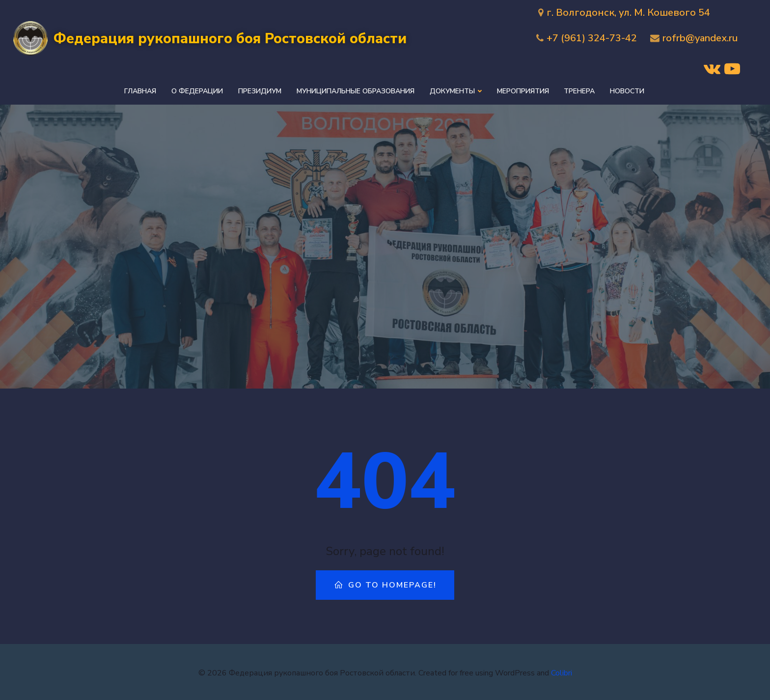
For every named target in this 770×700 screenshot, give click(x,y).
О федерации (199, 90)
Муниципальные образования (357, 90)
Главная (143, 90)
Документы (456, 90)
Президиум (261, 90)
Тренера (579, 90)
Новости (627, 90)
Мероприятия (523, 90)
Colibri (562, 671)
